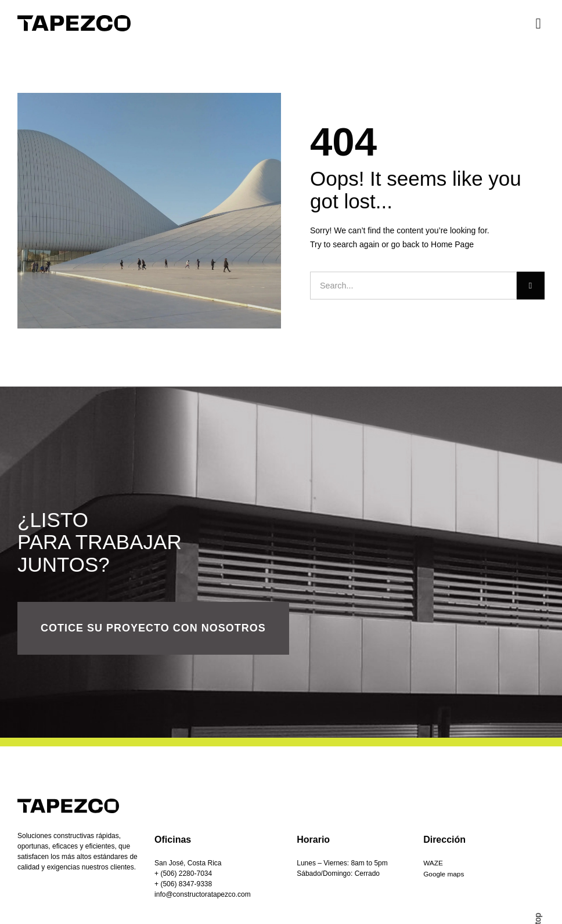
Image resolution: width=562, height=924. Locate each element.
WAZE (433, 863)
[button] (538, 23)
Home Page (452, 244)
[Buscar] (531, 286)
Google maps (444, 874)
